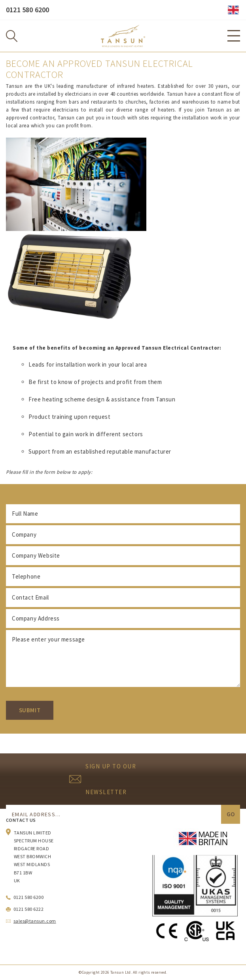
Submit (30, 710)
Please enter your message (48, 639)
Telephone (26, 576)
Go (231, 814)
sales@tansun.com (35, 921)
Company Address (36, 618)
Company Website (36, 555)
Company (24, 534)
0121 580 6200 (27, 10)
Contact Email (30, 597)
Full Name (25, 514)
